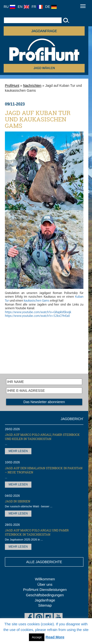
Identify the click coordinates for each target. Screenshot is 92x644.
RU (9, 7)
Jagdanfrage (45, 600)
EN (23, 7)
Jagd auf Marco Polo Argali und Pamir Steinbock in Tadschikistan (37, 532)
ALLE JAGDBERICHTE (44, 562)
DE (51, 7)
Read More (55, 637)
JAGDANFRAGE (44, 31)
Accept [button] (37, 637)
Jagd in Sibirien (18, 501)
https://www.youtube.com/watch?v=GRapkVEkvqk (38, 312)
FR (37, 7)
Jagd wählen (44, 68)
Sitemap (45, 605)
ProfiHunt (12, 86)
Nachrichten (32, 86)
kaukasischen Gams (37, 301)
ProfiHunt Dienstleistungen (45, 590)
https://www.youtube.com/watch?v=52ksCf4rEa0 (37, 316)
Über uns (45, 584)
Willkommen (45, 579)
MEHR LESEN (18, 451)
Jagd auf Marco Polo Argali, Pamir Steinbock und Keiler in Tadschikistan (42, 437)
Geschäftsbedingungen (45, 595)
